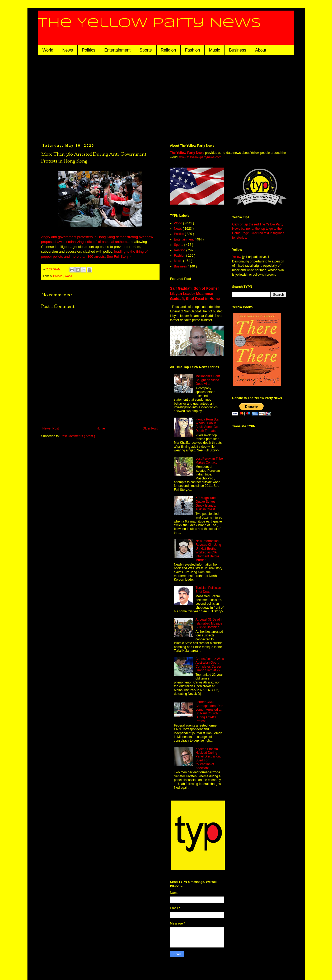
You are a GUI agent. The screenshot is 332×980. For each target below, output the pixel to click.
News (68, 50)
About (261, 50)
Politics (89, 50)
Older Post (150, 428)
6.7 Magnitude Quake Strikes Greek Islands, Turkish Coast (206, 504)
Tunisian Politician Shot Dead (208, 590)
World (48, 50)
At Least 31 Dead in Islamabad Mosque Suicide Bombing (209, 623)
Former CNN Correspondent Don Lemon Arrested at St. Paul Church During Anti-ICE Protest (209, 711)
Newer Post (51, 428)
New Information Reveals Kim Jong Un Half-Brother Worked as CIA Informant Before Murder (208, 551)
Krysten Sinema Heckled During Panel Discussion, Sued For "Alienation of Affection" (208, 759)
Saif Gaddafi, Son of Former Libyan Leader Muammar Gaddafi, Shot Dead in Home (195, 293)
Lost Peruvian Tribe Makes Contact (209, 460)
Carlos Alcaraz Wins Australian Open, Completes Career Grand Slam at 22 (210, 665)
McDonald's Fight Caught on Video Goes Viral (208, 380)
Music (214, 50)
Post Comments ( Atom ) (78, 436)
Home (101, 428)
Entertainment (118, 50)
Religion (169, 50)
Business (238, 50)
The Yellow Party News (150, 23)
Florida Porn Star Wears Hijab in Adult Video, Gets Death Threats (208, 425)
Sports (146, 50)
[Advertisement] (166, 95)
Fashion (192, 50)
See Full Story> (119, 256)
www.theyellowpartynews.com (200, 157)
